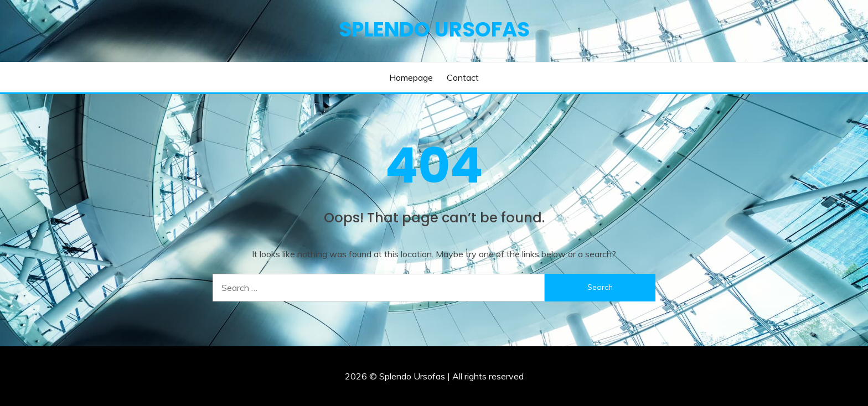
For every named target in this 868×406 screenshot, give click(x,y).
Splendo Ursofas (434, 29)
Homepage (411, 77)
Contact (463, 77)
